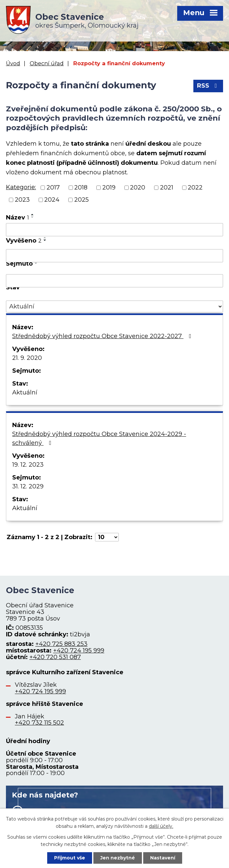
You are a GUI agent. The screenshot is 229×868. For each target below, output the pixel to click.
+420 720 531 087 (55, 657)
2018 (81, 188)
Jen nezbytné (118, 858)
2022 (195, 188)
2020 (138, 188)
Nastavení (163, 858)
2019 (109, 188)
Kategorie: (21, 187)
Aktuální (25, 392)
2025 (82, 200)
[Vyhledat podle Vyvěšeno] (114, 256)
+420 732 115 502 (39, 723)
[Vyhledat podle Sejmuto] (114, 281)
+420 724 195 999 (79, 651)
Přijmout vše (70, 858)
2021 (167, 188)
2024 (52, 200)
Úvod (13, 63)
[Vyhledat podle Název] (114, 230)
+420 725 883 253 (61, 644)
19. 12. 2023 (28, 465)
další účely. (161, 826)
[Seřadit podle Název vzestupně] (33, 215)
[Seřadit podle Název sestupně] (33, 217)
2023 (22, 200)
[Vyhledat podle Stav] (114, 307)
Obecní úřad (47, 63)
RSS (208, 86)
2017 (53, 188)
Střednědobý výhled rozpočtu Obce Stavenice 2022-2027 (103, 336)
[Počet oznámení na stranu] (107, 537)
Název (17, 217)
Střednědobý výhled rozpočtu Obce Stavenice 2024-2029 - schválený (99, 438)
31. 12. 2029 (28, 486)
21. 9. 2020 (27, 358)
